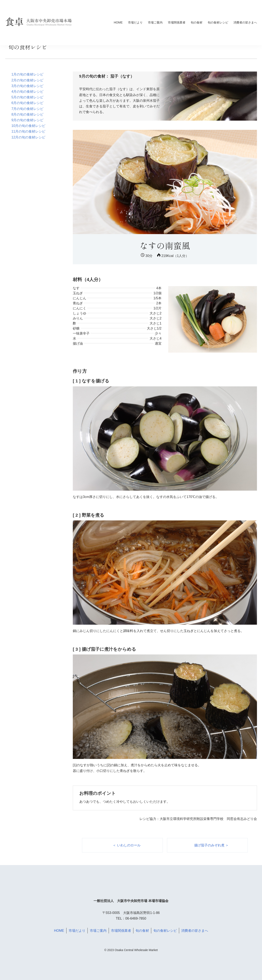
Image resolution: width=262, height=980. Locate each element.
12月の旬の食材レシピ (29, 137)
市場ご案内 (155, 22)
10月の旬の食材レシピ (29, 126)
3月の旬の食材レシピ (28, 86)
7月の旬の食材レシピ (28, 109)
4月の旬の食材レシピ (28, 92)
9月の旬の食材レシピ (28, 120)
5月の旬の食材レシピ (28, 97)
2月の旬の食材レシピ (28, 80)
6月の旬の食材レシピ (28, 103)
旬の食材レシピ (218, 22)
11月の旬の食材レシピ (29, 131)
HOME (118, 22)
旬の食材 (197, 22)
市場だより (135, 22)
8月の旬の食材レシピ (28, 114)
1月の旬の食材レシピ (28, 74)
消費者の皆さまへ (245, 22)
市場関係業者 (177, 22)
